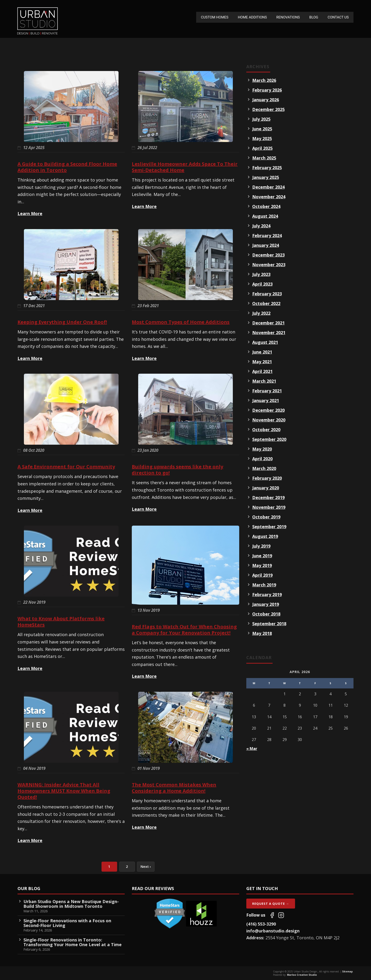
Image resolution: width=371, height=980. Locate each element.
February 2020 (267, 478)
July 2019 (261, 546)
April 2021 (262, 371)
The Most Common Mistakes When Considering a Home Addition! (174, 788)
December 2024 (268, 187)
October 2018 (266, 614)
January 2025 (266, 177)
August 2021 (265, 342)
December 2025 (268, 109)
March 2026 (264, 80)
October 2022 (266, 303)
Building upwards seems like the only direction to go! (177, 470)
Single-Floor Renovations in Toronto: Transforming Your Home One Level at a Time (73, 942)
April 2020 (262, 459)
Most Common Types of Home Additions (181, 322)
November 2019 (269, 507)
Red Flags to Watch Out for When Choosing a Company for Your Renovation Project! (184, 630)
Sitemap (347, 971)
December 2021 (268, 323)
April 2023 (262, 284)
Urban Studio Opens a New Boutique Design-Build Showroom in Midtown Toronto (71, 904)
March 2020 (264, 468)
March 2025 (264, 158)
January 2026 (266, 100)
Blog (314, 17)
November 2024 (269, 197)
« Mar (252, 749)
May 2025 (262, 138)
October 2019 (266, 517)
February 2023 (267, 294)
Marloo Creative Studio (302, 975)
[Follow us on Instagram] (281, 915)
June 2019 (262, 556)
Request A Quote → (271, 904)
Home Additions (252, 17)
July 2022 (261, 313)
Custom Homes (215, 17)
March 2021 (264, 381)
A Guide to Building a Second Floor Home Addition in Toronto (67, 167)
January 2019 (266, 604)
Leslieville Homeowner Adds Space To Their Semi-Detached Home (185, 167)
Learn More (30, 213)
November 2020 (269, 420)
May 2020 (262, 449)
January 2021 (266, 400)
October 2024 (266, 206)
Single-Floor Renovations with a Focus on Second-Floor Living (67, 923)
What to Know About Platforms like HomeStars (61, 622)
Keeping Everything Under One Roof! (62, 322)
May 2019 (262, 565)
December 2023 (268, 255)
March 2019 (264, 585)
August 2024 (265, 216)
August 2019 (265, 536)
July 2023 (261, 274)
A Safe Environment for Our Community (66, 467)
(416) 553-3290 (261, 924)
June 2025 (262, 129)
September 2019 (269, 527)
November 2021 (269, 333)
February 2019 (267, 594)
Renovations (288, 17)
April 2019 (262, 575)
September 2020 (269, 439)
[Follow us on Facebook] (272, 915)
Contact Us (338, 17)
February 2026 (267, 90)
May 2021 (262, 362)
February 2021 (267, 391)
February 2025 (267, 168)
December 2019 (268, 497)
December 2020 (268, 410)
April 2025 (262, 148)
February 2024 (267, 235)
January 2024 (266, 245)
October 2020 (266, 430)
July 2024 (261, 226)
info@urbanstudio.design (273, 931)
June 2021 (262, 352)
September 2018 (269, 624)
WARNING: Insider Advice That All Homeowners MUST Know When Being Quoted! (64, 791)
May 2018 (262, 633)
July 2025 (261, 119)
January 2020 (266, 488)
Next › (146, 866)
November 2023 (269, 265)
